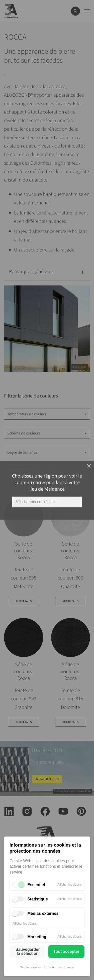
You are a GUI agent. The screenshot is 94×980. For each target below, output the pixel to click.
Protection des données (59, 967)
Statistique (38, 899)
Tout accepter (66, 951)
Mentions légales (30, 967)
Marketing (37, 937)
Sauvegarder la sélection (28, 951)
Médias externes (43, 913)
